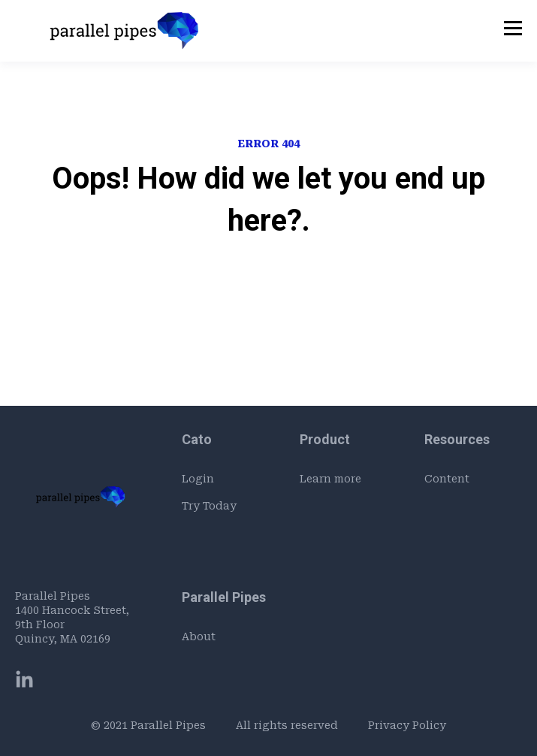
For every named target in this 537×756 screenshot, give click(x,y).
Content (447, 479)
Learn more (330, 479)
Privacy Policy (407, 725)
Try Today (209, 506)
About (199, 637)
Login (198, 479)
